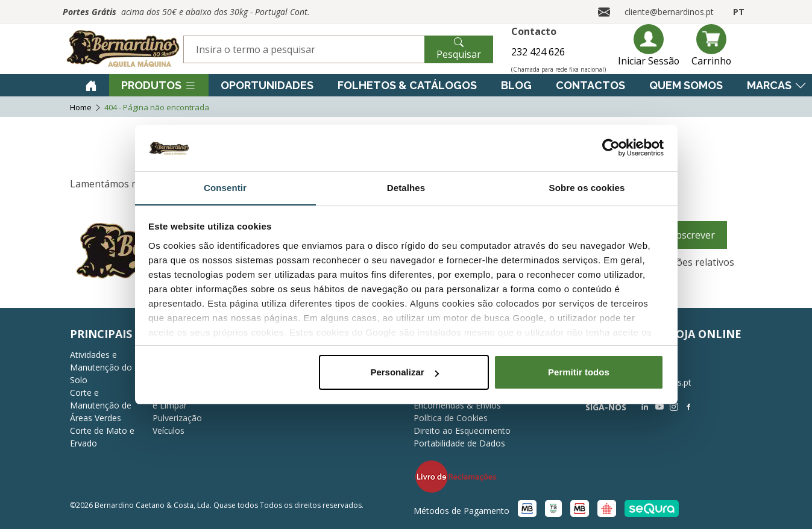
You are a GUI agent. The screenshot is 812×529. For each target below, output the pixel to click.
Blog (516, 85)
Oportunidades (267, 85)
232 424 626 (537, 52)
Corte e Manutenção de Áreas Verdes (101, 405)
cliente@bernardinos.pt (669, 12)
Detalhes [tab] (406, 187)
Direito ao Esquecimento (462, 430)
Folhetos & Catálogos (407, 85)
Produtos (159, 85)
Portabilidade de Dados (459, 443)
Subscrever (690, 235)
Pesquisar (459, 48)
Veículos (168, 430)
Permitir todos (579, 373)
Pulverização (177, 418)
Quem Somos (686, 85)
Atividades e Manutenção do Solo (101, 367)
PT (739, 12)
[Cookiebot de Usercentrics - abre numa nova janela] (611, 148)
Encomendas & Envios (457, 405)
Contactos (590, 85)
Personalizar (404, 373)
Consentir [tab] (225, 187)
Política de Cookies (451, 418)
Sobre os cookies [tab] (587, 187)
